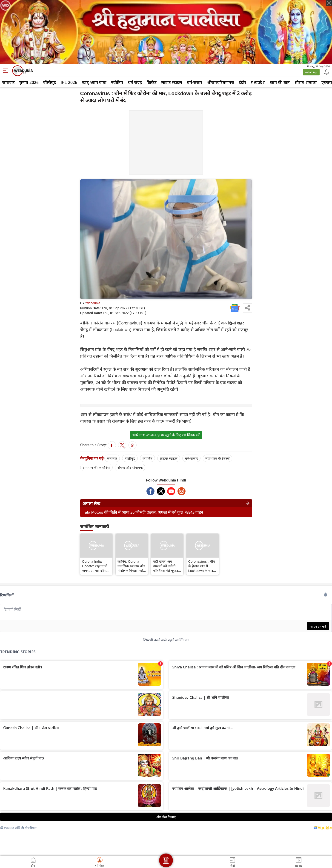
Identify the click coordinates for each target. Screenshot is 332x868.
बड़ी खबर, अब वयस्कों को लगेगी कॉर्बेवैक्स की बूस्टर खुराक (166, 566)
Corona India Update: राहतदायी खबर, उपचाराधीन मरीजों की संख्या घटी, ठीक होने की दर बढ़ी (96, 566)
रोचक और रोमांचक (130, 467)
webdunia (93, 303)
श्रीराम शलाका (306, 82)
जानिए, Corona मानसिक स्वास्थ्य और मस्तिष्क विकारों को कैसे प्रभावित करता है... (131, 566)
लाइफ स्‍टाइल (172, 82)
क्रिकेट (152, 82)
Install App (311, 72)
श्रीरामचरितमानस (221, 82)
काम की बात (280, 82)
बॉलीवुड (50, 82)
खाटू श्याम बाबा (94, 82)
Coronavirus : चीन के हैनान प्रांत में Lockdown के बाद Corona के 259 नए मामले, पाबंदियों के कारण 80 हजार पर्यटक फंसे (202, 566)
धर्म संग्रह (135, 82)
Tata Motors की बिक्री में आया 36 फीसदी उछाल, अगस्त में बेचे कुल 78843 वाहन (143, 512)
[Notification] (326, 72)
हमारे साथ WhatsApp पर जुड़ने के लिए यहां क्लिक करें (166, 435)
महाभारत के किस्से (218, 458)
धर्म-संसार (195, 82)
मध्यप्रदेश (258, 82)
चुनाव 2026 (29, 82)
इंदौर (243, 82)
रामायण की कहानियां (96, 467)
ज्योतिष (117, 82)
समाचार (9, 82)
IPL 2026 (69, 82)
